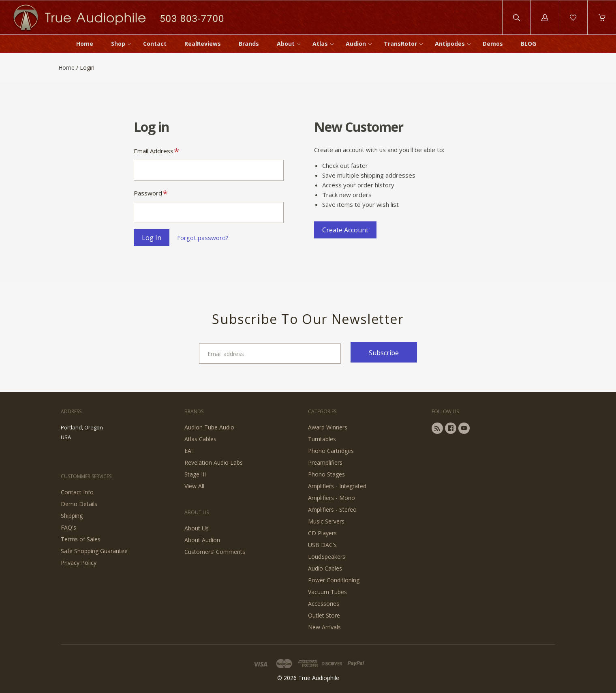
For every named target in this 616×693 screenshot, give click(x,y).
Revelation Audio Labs (214, 462)
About (286, 44)
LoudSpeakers (327, 557)
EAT (190, 451)
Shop (118, 44)
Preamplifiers (325, 462)
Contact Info (77, 492)
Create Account (345, 230)
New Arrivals (324, 627)
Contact (155, 44)
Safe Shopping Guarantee (94, 551)
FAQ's (68, 527)
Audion (356, 44)
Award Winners (328, 427)
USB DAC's (322, 545)
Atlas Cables (200, 439)
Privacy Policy (79, 563)
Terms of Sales (81, 539)
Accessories (324, 604)
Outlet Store (324, 615)
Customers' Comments (215, 552)
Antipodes (450, 44)
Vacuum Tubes (327, 592)
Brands (249, 44)
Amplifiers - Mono (332, 498)
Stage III (195, 474)
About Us (197, 528)
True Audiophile (319, 678)
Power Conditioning (334, 580)
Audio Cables (325, 568)
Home (85, 44)
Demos (493, 44)
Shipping (72, 516)
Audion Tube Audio (209, 427)
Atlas (320, 44)
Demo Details (79, 504)
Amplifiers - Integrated (337, 486)
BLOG (528, 44)
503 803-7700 (192, 18)
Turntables (322, 439)
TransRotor (400, 44)
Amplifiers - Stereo (332, 510)
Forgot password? (203, 238)
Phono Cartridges (331, 451)
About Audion (202, 540)
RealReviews (203, 44)
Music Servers (326, 521)
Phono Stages (326, 474)
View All (194, 486)
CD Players (322, 533)
